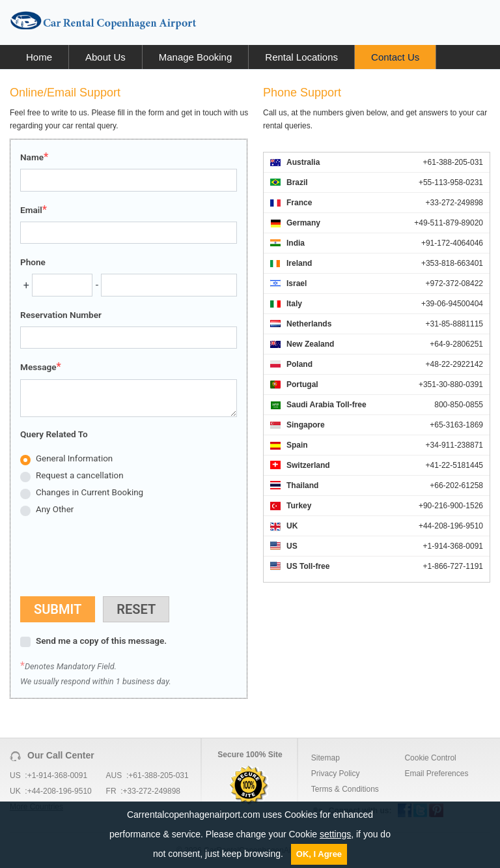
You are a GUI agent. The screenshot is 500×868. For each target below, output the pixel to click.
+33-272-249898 (152, 791)
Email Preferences (436, 774)
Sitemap (326, 758)
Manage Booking (196, 57)
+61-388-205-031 (158, 775)
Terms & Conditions (345, 789)
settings (335, 834)
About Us (105, 57)
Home (39, 57)
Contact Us (395, 57)
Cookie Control (430, 758)
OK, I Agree (319, 854)
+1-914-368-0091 (57, 775)
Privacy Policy (336, 774)
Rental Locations (301, 57)
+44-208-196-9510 (60, 791)
